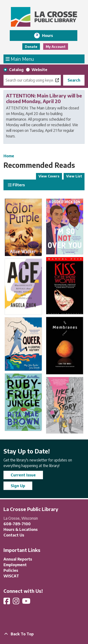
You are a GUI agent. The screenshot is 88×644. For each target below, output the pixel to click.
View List (74, 176)
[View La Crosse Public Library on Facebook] (7, 602)
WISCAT (11, 576)
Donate (31, 47)
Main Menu (20, 59)
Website (39, 70)
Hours (51, 36)
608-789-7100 (17, 524)
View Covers (49, 176)
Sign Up (18, 486)
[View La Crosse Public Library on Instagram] (16, 602)
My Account (56, 47)
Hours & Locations (21, 529)
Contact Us (14, 535)
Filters (16, 185)
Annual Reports (18, 559)
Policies (11, 570)
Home (9, 156)
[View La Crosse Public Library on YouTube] (27, 602)
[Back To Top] (44, 634)
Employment (15, 565)
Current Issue (23, 475)
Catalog (16, 70)
